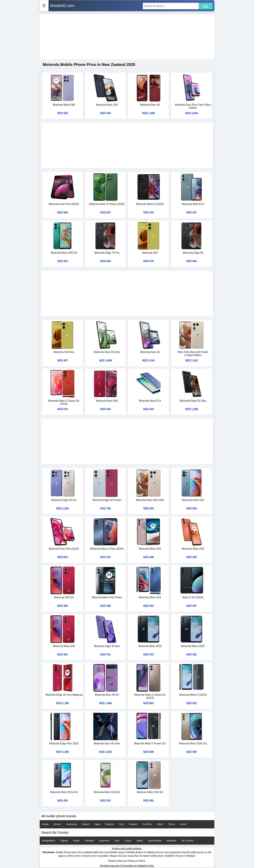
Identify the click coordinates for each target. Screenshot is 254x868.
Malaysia (171, 840)
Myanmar (104, 840)
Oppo (97, 824)
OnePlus (147, 824)
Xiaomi (86, 824)
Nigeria (64, 840)
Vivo (121, 824)
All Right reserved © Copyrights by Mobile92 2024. (127, 866)
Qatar (140, 840)
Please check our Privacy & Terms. (127, 861)
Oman (128, 840)
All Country (188, 840)
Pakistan (89, 840)
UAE (117, 840)
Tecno (172, 824)
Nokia (45, 824)
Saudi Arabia (155, 840)
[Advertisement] (127, 37)
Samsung (71, 824)
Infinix (160, 824)
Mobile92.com (62, 6)
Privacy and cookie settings (127, 848)
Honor (183, 824)
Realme (110, 824)
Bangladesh (49, 840)
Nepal (76, 840)
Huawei (133, 824)
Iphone (57, 824)
